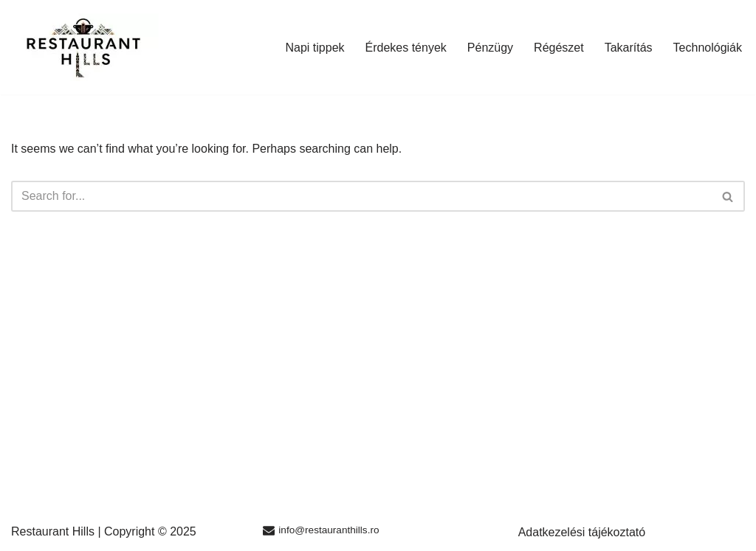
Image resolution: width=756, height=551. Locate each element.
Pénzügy (490, 48)
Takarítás (629, 48)
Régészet (559, 48)
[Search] (361, 196)
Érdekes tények (406, 48)
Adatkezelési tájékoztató (582, 532)
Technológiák (708, 48)
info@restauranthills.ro (329, 530)
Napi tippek (315, 48)
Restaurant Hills (53, 531)
